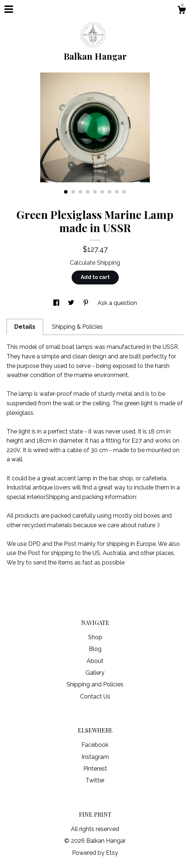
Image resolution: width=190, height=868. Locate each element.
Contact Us (95, 696)
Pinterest (95, 769)
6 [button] (102, 192)
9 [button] (124, 192)
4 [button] (88, 192)
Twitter (95, 780)
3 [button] (80, 192)
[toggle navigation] (9, 9)
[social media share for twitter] (72, 303)
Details (25, 327)
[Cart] (182, 11)
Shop (95, 637)
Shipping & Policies (77, 327)
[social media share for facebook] (57, 303)
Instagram (95, 757)
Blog (95, 649)
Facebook (95, 745)
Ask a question (117, 303)
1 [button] (66, 192)
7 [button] (110, 192)
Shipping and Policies (95, 684)
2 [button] (73, 192)
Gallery (95, 673)
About (95, 661)
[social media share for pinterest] (87, 303)
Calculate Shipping (95, 263)
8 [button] (117, 192)
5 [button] (95, 192)
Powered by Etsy (95, 853)
